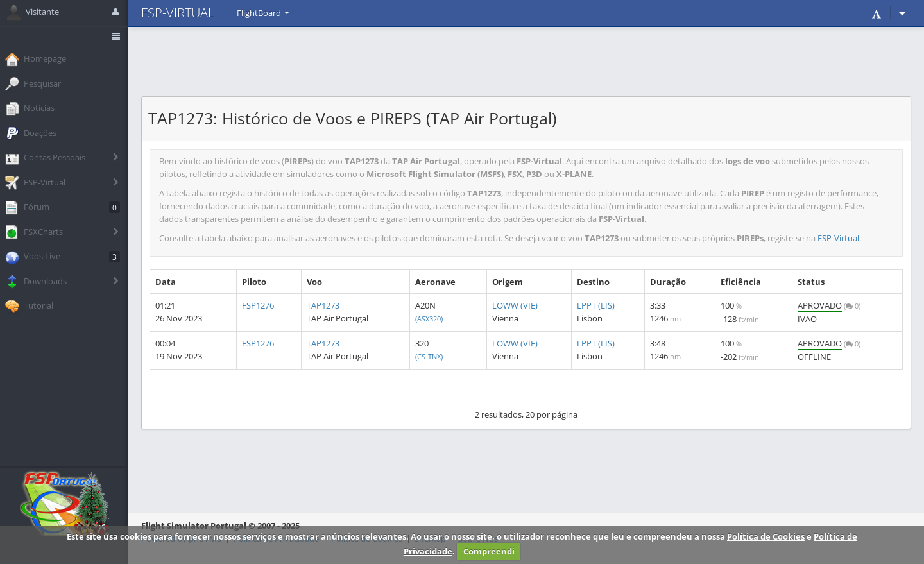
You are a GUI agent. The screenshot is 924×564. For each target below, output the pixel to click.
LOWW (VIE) (515, 305)
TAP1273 (323, 305)
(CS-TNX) (429, 356)
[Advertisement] (526, 61)
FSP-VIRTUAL (178, 13)
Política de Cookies (766, 536)
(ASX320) (429, 319)
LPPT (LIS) (596, 305)
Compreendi (489, 551)
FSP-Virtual (838, 238)
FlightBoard (263, 13)
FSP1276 (258, 305)
